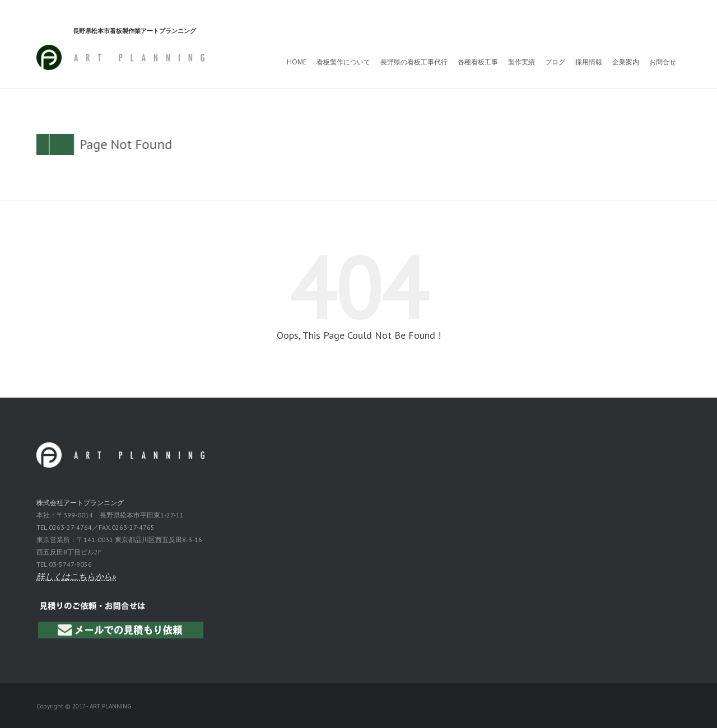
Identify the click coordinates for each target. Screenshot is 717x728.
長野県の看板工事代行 (414, 62)
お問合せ (663, 62)
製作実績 (522, 62)
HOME (297, 62)
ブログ (555, 62)
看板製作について (343, 62)
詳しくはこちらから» (76, 577)
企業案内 (626, 62)
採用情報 (589, 62)
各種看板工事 (478, 62)
